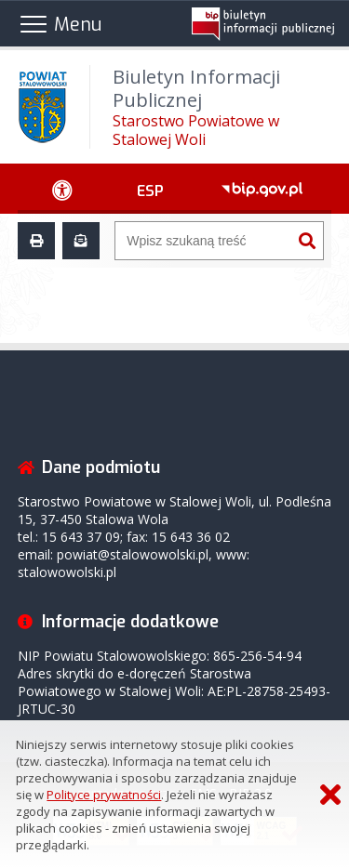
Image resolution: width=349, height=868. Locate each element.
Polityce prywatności (104, 795)
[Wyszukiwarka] (203, 241)
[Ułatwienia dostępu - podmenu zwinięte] (63, 189)
